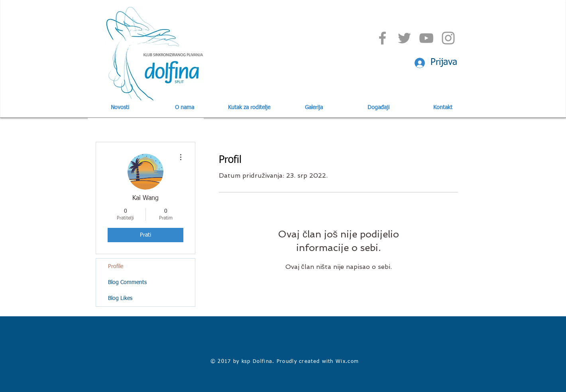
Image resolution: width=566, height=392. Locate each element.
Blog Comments (127, 282)
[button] (185, 108)
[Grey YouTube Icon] (426, 38)
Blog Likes (120, 298)
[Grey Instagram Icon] (448, 38)
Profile (116, 267)
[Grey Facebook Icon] (382, 38)
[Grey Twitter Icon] (404, 38)
